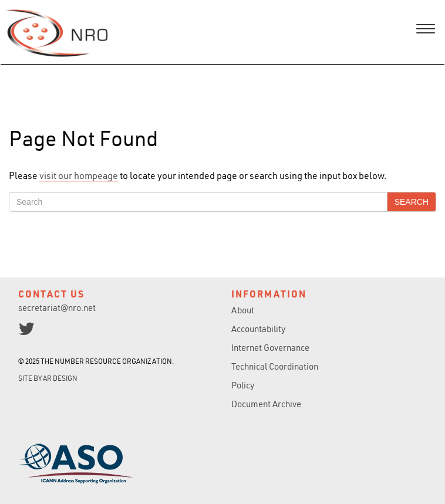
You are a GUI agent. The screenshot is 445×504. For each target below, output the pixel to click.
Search (412, 202)
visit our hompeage (79, 175)
